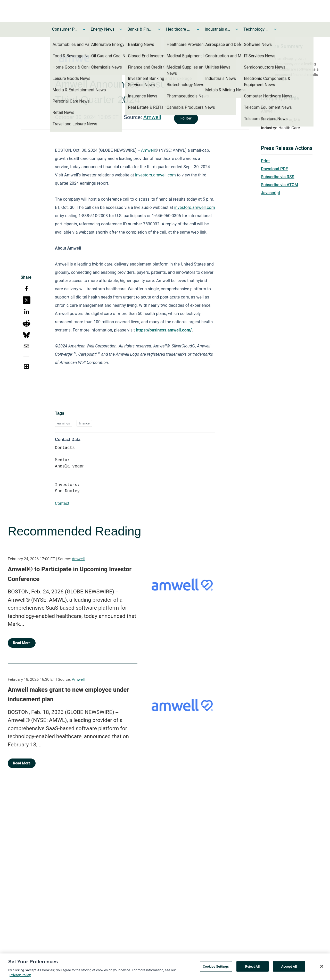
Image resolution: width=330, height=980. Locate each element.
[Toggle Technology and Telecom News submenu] (275, 29)
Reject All (253, 969)
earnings (64, 423)
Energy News (103, 29)
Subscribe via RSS (278, 177)
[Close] (322, 968)
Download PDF (274, 169)
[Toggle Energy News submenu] (121, 29)
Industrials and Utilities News (218, 29)
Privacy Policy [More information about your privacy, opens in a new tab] (20, 977)
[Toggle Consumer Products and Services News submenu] (84, 29)
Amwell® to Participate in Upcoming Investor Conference (70, 574)
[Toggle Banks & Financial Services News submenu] (159, 29)
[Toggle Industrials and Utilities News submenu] (237, 29)
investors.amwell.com (155, 175)
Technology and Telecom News (256, 29)
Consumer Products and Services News (65, 29)
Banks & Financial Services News (140, 29)
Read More (22, 643)
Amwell (152, 117)
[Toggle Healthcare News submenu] (198, 29)
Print (265, 161)
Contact (62, 503)
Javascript (270, 193)
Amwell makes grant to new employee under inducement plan (68, 695)
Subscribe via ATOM (279, 185)
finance (84, 423)
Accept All (289, 969)
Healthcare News (179, 29)
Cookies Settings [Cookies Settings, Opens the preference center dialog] (216, 969)
